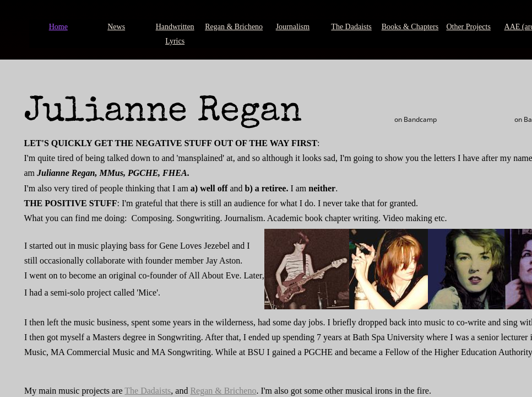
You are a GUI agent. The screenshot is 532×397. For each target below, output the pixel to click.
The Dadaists (351, 27)
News (116, 27)
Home (58, 27)
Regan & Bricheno (234, 27)
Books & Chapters (410, 27)
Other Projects (468, 27)
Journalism (293, 27)
